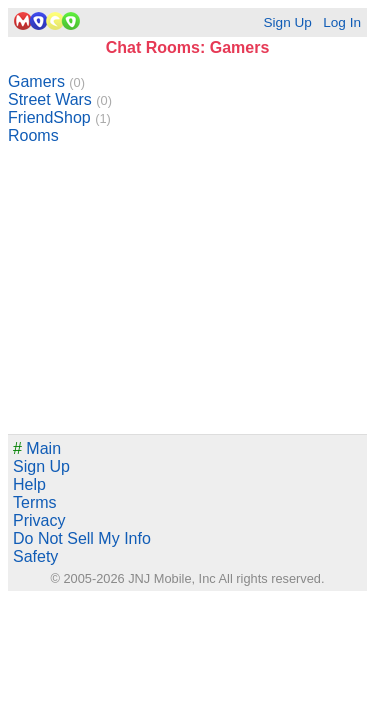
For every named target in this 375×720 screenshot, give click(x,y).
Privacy (39, 520)
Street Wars (60, 99)
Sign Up (287, 22)
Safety (35, 556)
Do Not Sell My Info (82, 538)
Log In (342, 22)
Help (29, 484)
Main (37, 448)
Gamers (46, 81)
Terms (35, 502)
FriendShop (59, 117)
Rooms (33, 135)
